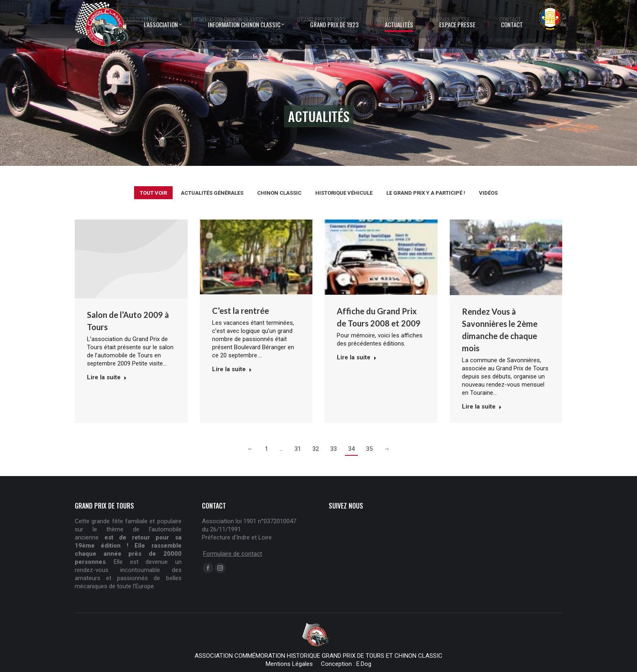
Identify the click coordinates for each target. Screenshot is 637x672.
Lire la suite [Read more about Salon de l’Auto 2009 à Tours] (107, 377)
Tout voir (153, 193)
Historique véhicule (344, 193)
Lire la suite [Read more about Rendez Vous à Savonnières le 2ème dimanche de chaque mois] (482, 407)
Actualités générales (212, 193)
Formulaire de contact (233, 554)
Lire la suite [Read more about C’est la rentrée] (232, 369)
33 (334, 449)
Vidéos (488, 193)
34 (351, 449)
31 (298, 449)
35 (369, 449)
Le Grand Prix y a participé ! (426, 193)
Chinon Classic (279, 193)
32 (316, 449)
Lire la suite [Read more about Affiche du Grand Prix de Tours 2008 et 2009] (357, 357)
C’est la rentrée (240, 311)
